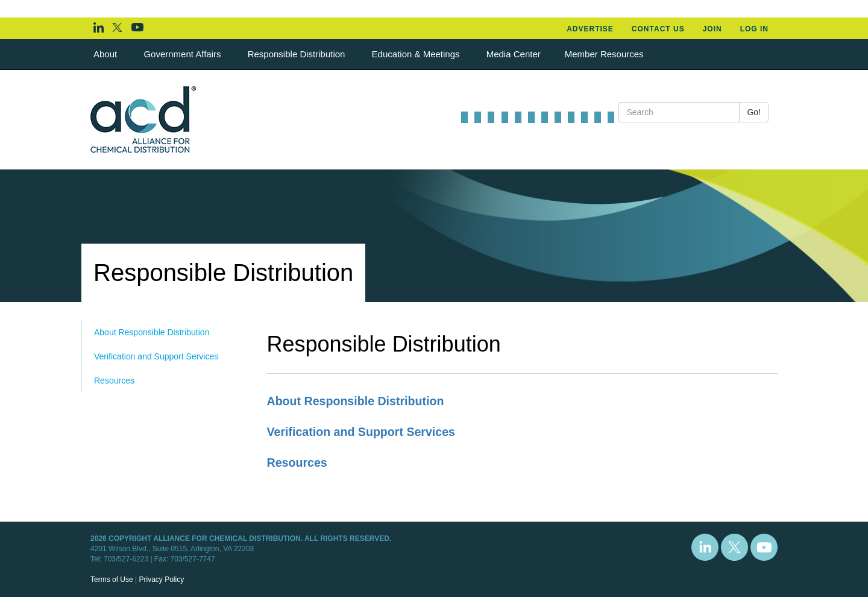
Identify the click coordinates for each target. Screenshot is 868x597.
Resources (114, 381)
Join (712, 29)
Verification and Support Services (156, 356)
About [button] (106, 54)
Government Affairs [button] (183, 54)
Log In (754, 29)
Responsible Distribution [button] (298, 54)
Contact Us (658, 29)
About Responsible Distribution (152, 332)
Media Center (514, 54)
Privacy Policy (161, 580)
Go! (754, 112)
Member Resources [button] (605, 54)
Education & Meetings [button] (417, 54)
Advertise (590, 29)
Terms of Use (112, 580)
